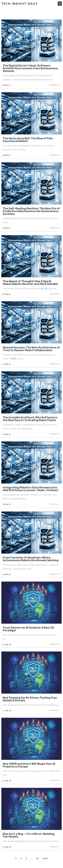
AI (46, 289)
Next (45, 859)
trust (13, 359)
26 (38, 859)
